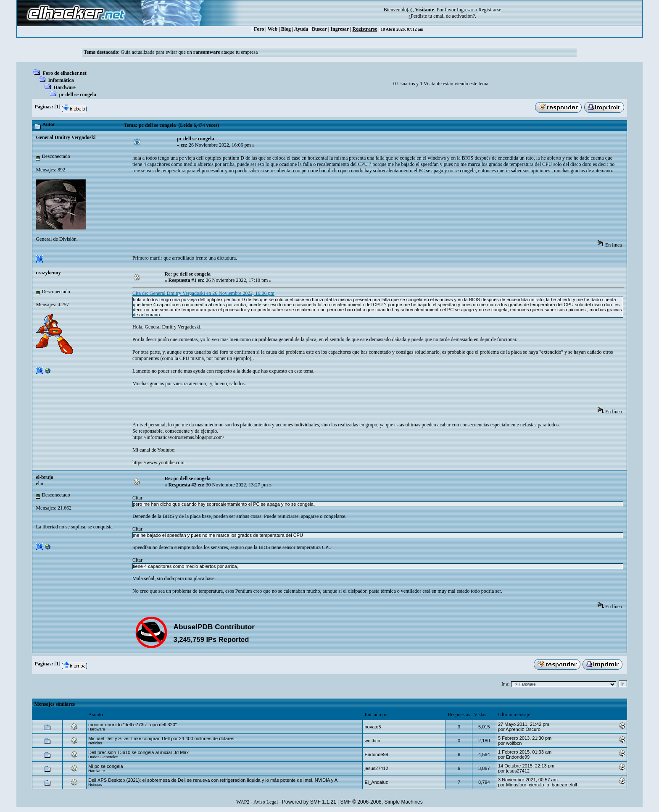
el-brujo (44, 477)
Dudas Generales (103, 757)
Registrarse (365, 29)
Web (273, 29)
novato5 (373, 727)
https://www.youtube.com (158, 462)
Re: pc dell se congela (188, 274)
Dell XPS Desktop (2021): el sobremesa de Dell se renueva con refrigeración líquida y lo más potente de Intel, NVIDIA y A (213, 780)
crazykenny (48, 273)
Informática (61, 80)
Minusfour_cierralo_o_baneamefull (542, 785)
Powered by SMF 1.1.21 (309, 802)
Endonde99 (376, 754)
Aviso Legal (266, 802)
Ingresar (465, 10)
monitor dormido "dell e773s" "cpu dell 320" (133, 725)
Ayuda (301, 29)
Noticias (95, 743)
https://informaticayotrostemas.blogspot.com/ (178, 437)
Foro (259, 29)
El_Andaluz (376, 782)
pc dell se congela (77, 95)
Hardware (64, 87)
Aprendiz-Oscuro (523, 729)
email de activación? (454, 16)
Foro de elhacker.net (64, 73)
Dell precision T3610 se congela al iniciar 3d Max (138, 752)
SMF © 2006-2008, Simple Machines (382, 802)
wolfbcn (372, 741)
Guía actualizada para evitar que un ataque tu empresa (189, 52)
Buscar (319, 29)
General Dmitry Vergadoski (66, 137)
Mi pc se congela (106, 766)
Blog (286, 29)
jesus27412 (376, 768)
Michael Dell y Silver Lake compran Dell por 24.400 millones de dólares (161, 738)
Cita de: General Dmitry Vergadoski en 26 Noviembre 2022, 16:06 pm (203, 293)
